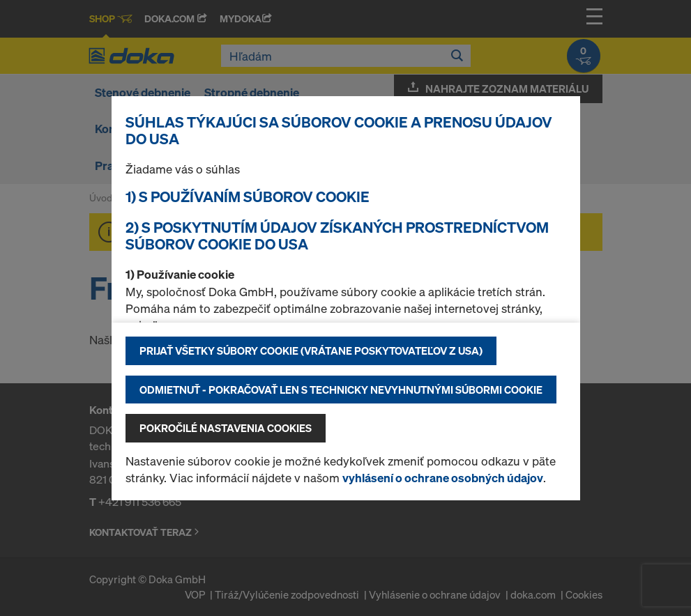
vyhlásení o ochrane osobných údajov (443, 478)
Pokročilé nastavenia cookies (226, 428)
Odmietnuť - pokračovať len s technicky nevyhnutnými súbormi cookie (341, 390)
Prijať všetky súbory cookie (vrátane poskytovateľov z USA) (311, 351)
